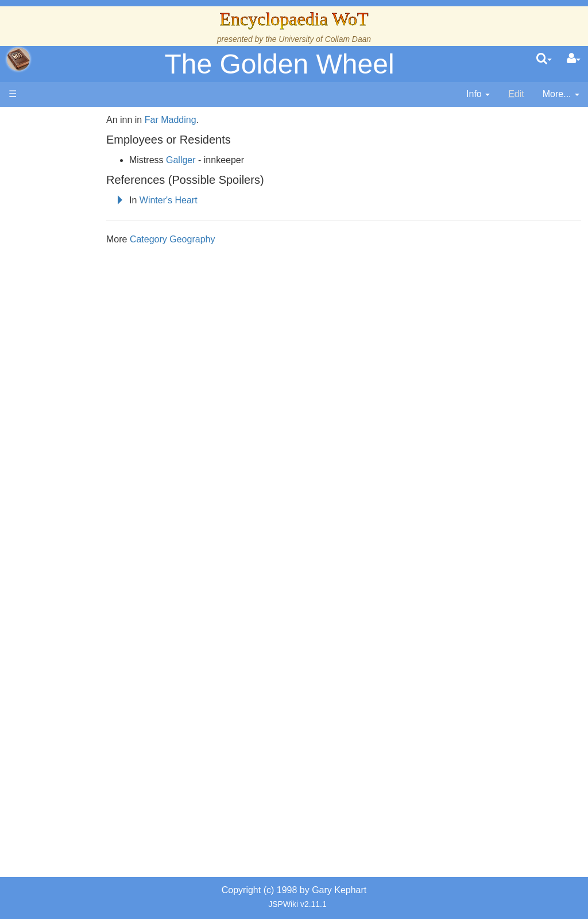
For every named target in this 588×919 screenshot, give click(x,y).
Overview (97, 336)
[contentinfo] (478, 94)
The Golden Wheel (279, 64)
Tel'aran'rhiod (82, 598)
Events (69, 310)
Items (66, 546)
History (69, 283)
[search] (544, 59)
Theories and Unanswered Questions (81, 625)
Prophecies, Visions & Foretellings (79, 572)
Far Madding (198, 120)
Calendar (73, 297)
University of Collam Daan (325, 39)
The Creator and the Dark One (81, 205)
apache (18, 59)
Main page (53, 120)
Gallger (209, 160)
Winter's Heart (197, 200)
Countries (97, 349)
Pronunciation (83, 651)
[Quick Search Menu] (544, 59)
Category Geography (201, 239)
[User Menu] (574, 59)
